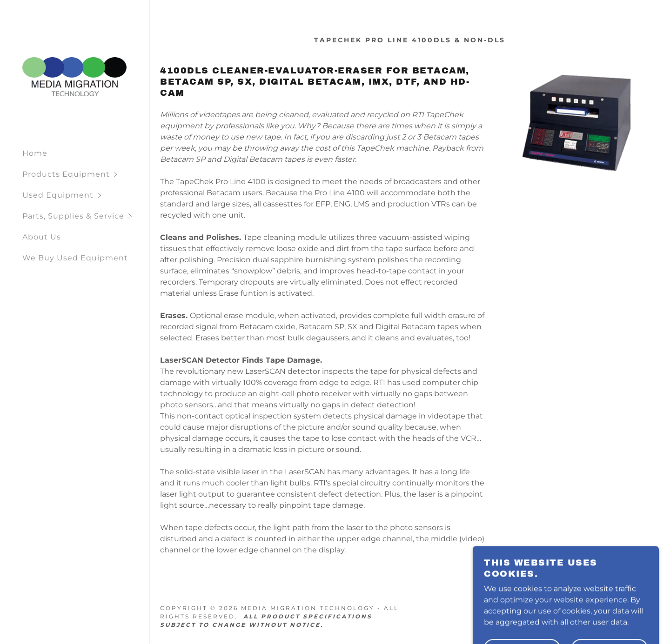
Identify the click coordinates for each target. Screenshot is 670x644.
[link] (74, 76)
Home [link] (35, 153)
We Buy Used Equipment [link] (75, 258)
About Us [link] (42, 237)
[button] (86, 174)
